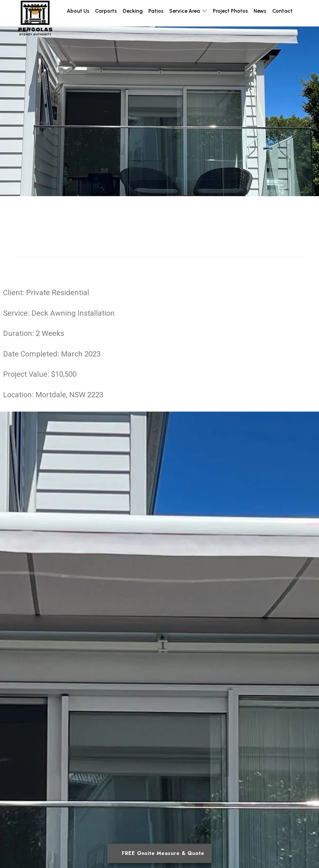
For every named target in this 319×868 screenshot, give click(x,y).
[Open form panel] (160, 853)
